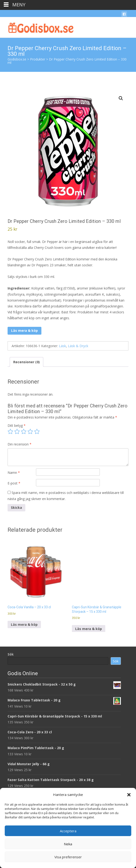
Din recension (20, 444)
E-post (14, 483)
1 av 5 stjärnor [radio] (10, 432)
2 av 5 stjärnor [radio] (17, 432)
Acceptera (68, 831)
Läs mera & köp (24, 330)
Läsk (62, 346)
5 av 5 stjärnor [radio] (37, 432)
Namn (14, 473)
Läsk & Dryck (78, 346)
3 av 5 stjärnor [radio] (24, 432)
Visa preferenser (68, 857)
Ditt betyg (17, 425)
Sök (11, 654)
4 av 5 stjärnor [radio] (30, 432)
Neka (68, 844)
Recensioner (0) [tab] (26, 362)
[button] (129, 795)
